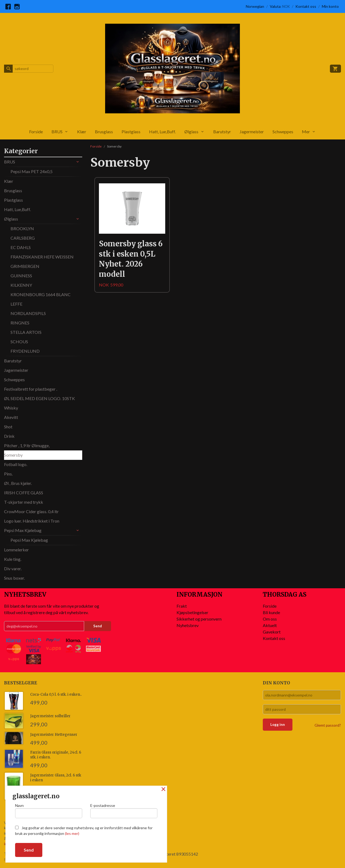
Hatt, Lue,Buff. (162, 132)
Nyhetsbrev (188, 625)
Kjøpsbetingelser (192, 612)
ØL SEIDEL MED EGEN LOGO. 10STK (39, 398)
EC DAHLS (21, 247)
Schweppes (283, 132)
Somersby (13, 455)
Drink (9, 436)
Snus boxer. (14, 578)
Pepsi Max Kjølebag (23, 530)
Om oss (270, 619)
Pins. (8, 474)
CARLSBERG (23, 238)
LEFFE (16, 304)
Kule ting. (13, 559)
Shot (8, 427)
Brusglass (104, 132)
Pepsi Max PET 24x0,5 (32, 171)
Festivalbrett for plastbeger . (31, 389)
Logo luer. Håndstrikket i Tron (32, 521)
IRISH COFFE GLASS (24, 493)
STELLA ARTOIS (26, 332)
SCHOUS (19, 342)
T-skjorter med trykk (24, 502)
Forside (36, 132)
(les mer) (72, 833)
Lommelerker (16, 550)
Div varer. (13, 568)
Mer (306, 132)
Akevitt (11, 417)
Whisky (11, 408)
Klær (82, 132)
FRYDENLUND (25, 351)
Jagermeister (252, 132)
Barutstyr (222, 132)
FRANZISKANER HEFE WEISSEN (42, 257)
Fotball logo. (16, 464)
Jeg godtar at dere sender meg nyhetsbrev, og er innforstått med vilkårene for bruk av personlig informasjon (84, 831)
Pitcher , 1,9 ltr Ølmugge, (27, 445)
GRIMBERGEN (25, 266)
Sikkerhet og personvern (199, 619)
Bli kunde (271, 612)
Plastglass (131, 132)
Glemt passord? (328, 725)
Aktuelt (270, 625)
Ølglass (191, 132)
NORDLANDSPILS (28, 313)
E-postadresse (124, 811)
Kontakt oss (274, 638)
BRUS (57, 132)
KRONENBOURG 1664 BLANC (41, 294)
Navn (49, 811)
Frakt (182, 606)
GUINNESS (21, 276)
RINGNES (20, 323)
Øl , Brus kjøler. (18, 483)
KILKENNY (21, 285)
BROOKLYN (22, 228)
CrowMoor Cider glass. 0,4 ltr (31, 511)
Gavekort (272, 632)
